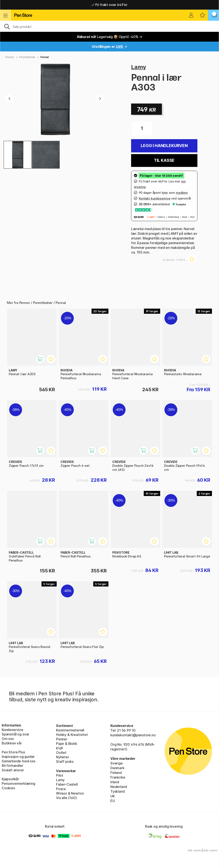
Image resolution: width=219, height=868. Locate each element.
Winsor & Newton (70, 793)
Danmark (117, 768)
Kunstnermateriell (70, 730)
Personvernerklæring (18, 783)
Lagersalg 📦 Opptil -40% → (110, 37)
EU (113, 801)
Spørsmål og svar (15, 734)
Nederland (119, 787)
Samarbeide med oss (18, 761)
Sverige (117, 763)
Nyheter (63, 757)
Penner (10, 57)
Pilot (60, 775)
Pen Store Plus (13, 752)
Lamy (138, 67)
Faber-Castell (67, 784)
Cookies (8, 788)
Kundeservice (13, 730)
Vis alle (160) (66, 798)
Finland (116, 773)
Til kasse (164, 160)
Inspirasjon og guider (18, 757)
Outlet (61, 753)
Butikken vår (12, 743)
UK (113, 796)
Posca (61, 789)
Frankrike (118, 777)
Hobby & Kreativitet (72, 735)
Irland (115, 782)
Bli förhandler (13, 766)
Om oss (8, 739)
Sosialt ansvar (13, 770)
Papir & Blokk (67, 744)
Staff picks (65, 762)
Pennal (45, 57)
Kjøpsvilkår (10, 779)
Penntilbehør (27, 57)
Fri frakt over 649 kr (109, 5)
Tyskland (118, 791)
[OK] (109, 26)
